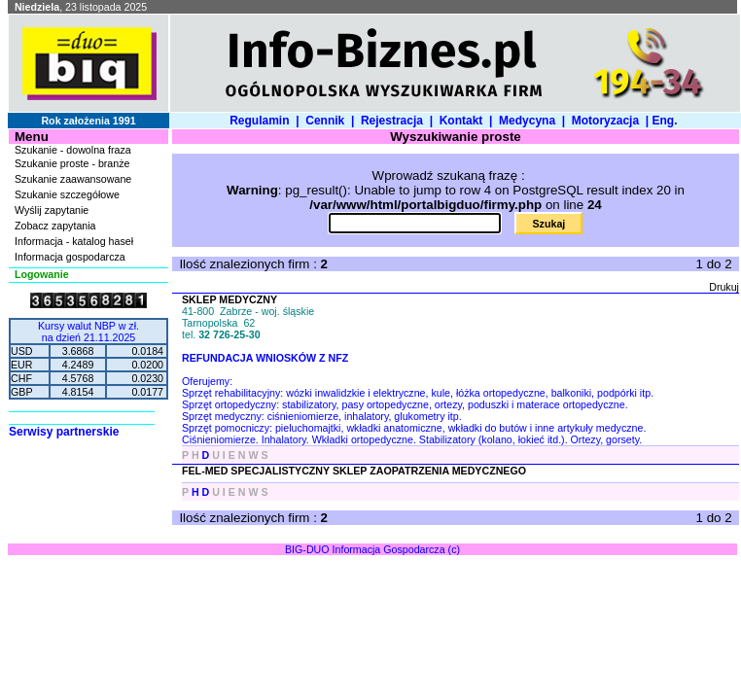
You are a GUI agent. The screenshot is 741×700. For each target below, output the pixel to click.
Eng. (668, 121)
